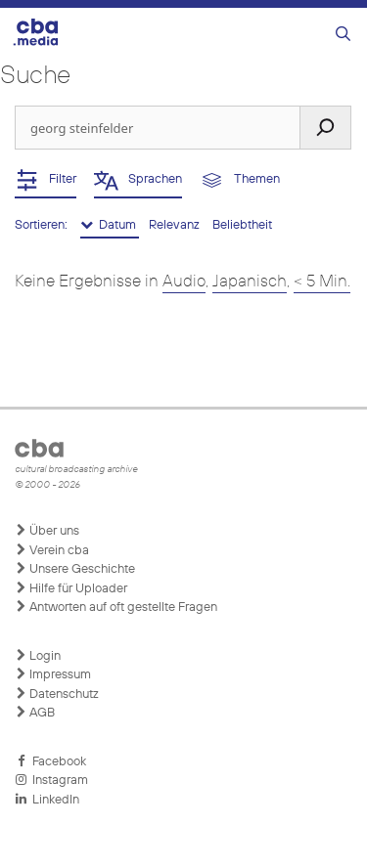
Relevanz (176, 225)
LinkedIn (47, 800)
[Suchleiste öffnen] (343, 35)
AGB (35, 713)
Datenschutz (57, 694)
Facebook (50, 761)
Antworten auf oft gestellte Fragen (116, 607)
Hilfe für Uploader (71, 588)
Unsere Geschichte (75, 569)
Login (38, 656)
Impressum (53, 674)
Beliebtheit (242, 225)
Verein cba (52, 550)
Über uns (47, 531)
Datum (110, 225)
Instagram (51, 780)
